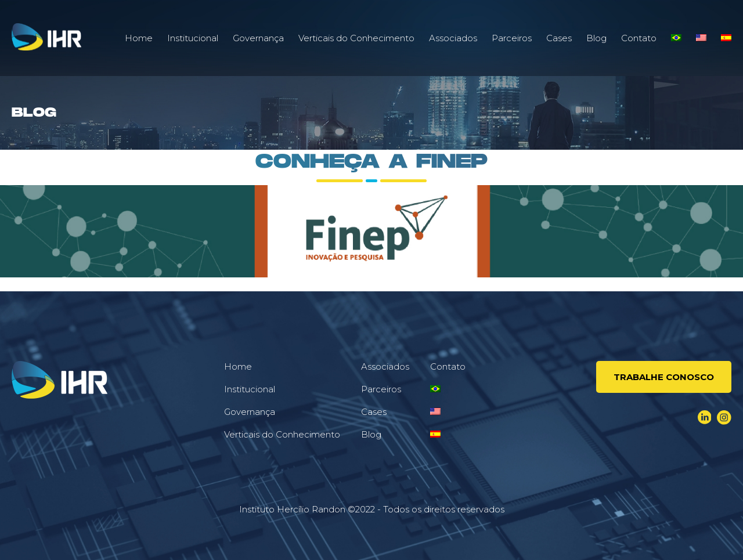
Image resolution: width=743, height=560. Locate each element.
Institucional (193, 38)
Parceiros (512, 38)
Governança (258, 38)
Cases (559, 38)
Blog (596, 38)
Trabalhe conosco (664, 377)
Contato (639, 38)
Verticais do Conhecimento (356, 38)
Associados (453, 38)
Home (139, 38)
